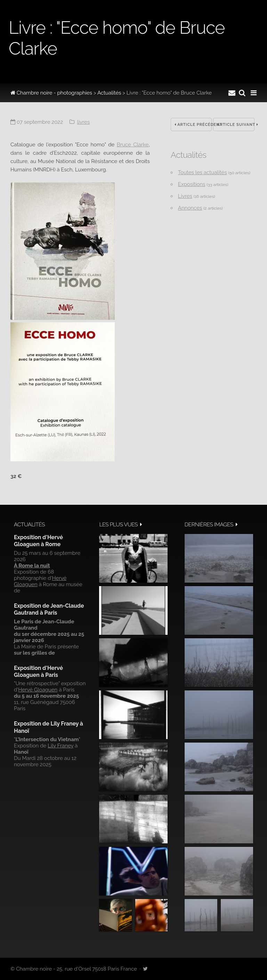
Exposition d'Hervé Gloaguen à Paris (38, 671)
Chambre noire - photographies (51, 93)
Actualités (109, 93)
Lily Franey (60, 746)
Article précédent (193, 125)
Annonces (190, 208)
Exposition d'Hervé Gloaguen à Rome (38, 541)
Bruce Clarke (133, 145)
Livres (83, 122)
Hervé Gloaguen (38, 690)
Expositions (192, 184)
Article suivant (236, 125)
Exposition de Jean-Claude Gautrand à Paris (49, 609)
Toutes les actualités (203, 172)
